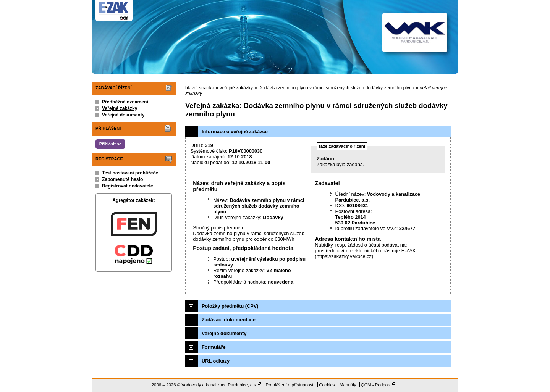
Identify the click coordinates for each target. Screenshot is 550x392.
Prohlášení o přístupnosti (290, 385)
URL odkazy (216, 361)
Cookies (327, 385)
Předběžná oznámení (125, 102)
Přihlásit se (110, 144)
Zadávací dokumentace (229, 320)
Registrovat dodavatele (128, 186)
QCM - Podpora (376, 385)
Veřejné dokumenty (123, 115)
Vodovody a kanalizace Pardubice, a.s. (220, 385)
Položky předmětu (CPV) (230, 306)
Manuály (348, 385)
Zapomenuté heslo (122, 179)
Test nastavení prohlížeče (130, 173)
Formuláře (214, 347)
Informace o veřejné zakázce (235, 131)
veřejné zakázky (236, 88)
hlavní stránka (200, 88)
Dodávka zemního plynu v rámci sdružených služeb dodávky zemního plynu (336, 88)
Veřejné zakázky (120, 108)
